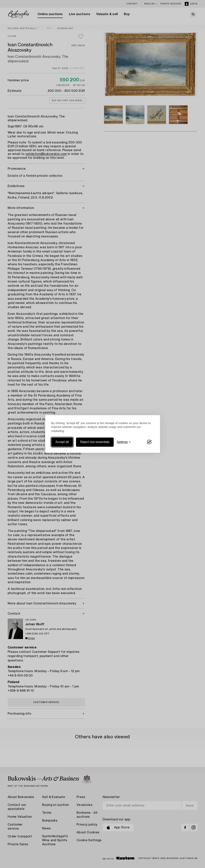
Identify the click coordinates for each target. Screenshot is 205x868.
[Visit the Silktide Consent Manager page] (149, 442)
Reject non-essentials (95, 442)
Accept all (62, 442)
